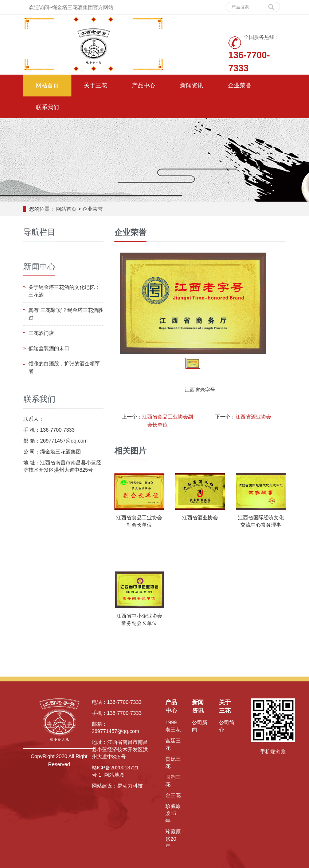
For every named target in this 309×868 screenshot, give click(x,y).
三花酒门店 (41, 333)
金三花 (173, 795)
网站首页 (47, 85)
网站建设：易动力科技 (117, 786)
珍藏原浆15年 (173, 813)
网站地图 (114, 775)
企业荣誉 (240, 85)
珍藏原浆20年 (173, 839)
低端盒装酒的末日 (49, 348)
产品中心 (144, 85)
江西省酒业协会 (253, 417)
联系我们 (47, 107)
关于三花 (95, 85)
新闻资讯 (192, 85)
